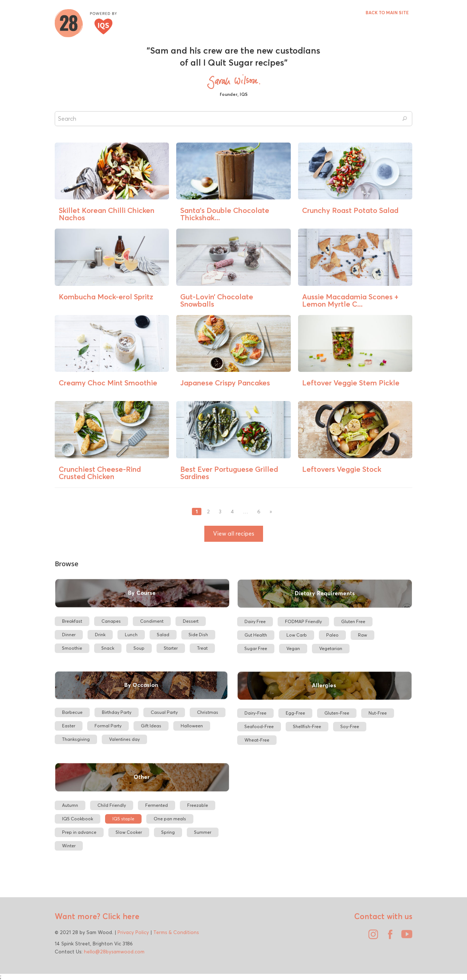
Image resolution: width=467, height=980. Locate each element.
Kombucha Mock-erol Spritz (106, 297)
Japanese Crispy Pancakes (225, 383)
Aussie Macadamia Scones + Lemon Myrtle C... (350, 300)
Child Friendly (112, 805)
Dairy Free (255, 621)
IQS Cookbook (78, 819)
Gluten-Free (337, 713)
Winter (69, 846)
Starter (171, 648)
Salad (163, 635)
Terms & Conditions (176, 932)
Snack (108, 648)
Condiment (152, 621)
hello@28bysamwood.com (114, 952)
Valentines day (124, 739)
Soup (139, 648)
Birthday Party (117, 712)
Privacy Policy (133, 932)
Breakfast (72, 621)
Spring (168, 832)
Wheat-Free (257, 740)
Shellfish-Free (307, 726)
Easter (69, 726)
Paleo (332, 635)
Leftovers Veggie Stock (342, 469)
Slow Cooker (129, 832)
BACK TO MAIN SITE (387, 13)
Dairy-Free (255, 713)
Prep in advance (79, 832)
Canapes (111, 621)
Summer (203, 832)
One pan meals (170, 819)
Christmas (208, 712)
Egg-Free (295, 713)
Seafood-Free (259, 726)
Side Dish (198, 635)
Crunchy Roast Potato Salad (350, 210)
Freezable (198, 805)
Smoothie (72, 648)
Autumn (70, 805)
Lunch (131, 635)
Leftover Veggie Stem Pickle (351, 383)
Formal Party (108, 726)
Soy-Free (350, 726)
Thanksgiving (76, 739)
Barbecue (72, 712)
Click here (120, 916)
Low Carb (297, 635)
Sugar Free (256, 648)
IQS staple (123, 819)
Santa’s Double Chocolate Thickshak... (225, 214)
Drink (100, 635)
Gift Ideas (151, 726)
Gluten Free (353, 621)
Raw (362, 635)
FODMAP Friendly (303, 621)
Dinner (69, 635)
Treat (202, 648)
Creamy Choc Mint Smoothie (108, 383)
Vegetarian (331, 648)
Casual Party (164, 712)
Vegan (293, 648)
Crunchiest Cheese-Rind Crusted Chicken (100, 473)
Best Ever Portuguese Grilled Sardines (229, 473)
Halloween (192, 726)
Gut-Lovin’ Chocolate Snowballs (217, 300)
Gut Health (256, 635)
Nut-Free (378, 713)
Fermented (157, 805)
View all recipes (234, 534)
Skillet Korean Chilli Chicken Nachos (107, 214)
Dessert (191, 621)
